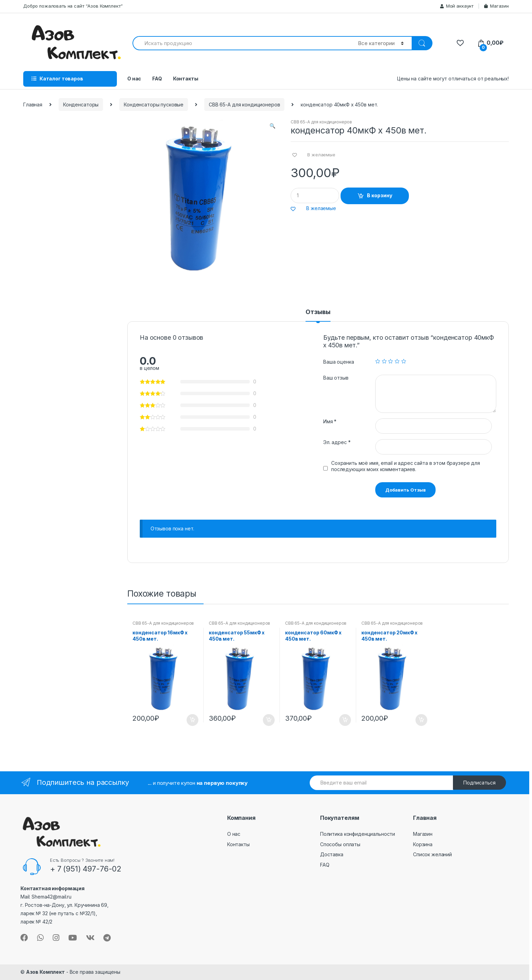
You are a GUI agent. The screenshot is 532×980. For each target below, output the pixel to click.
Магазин (496, 6)
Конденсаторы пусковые (154, 105)
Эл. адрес (337, 442)
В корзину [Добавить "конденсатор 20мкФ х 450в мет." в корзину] (421, 720)
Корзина (423, 844)
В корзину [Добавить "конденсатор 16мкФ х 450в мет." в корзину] (192, 720)
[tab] (318, 315)
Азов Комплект (45, 972)
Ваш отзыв (336, 378)
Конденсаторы (81, 105)
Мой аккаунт (457, 6)
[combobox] (241, 43)
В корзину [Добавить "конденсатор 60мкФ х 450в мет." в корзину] (345, 720)
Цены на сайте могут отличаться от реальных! (453, 79)
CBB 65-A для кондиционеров (244, 105)
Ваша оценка (338, 362)
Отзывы (318, 312)
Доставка (332, 854)
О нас (134, 79)
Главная (33, 105)
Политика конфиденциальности (358, 834)
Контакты (186, 79)
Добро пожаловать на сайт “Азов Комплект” (73, 6)
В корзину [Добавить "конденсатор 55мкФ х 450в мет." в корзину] (268, 720)
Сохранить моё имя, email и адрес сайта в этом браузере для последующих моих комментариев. (406, 466)
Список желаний (432, 854)
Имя (330, 421)
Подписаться (479, 783)
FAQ (157, 79)
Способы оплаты (340, 844)
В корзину (380, 195)
